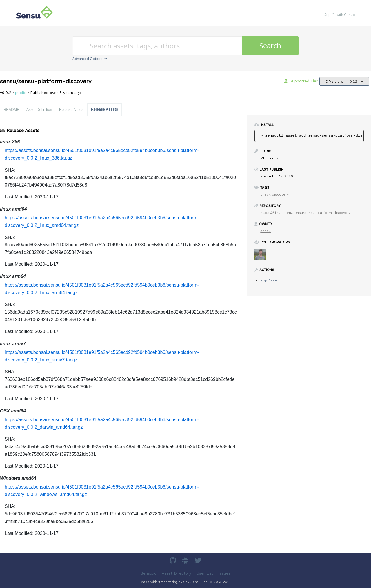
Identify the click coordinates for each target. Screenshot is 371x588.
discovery (280, 194)
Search (270, 45)
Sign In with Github (340, 15)
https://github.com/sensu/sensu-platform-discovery (305, 213)
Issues (224, 573)
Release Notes (71, 110)
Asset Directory (177, 573)
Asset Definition (39, 110)
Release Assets (104, 109)
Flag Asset (269, 280)
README (11, 110)
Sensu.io (149, 573)
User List (205, 573)
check (265, 194)
